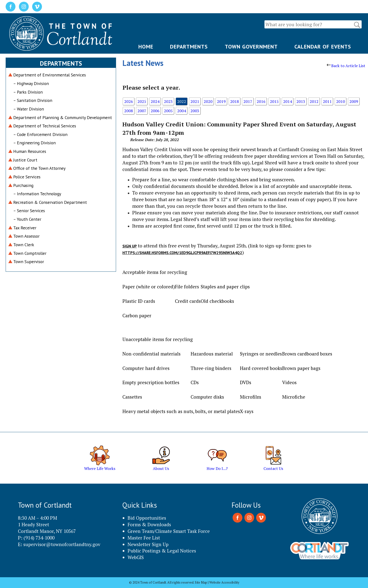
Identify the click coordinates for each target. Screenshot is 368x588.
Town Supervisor (29, 262)
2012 (314, 101)
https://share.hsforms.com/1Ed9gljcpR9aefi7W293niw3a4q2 (182, 253)
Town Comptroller (30, 253)
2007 (142, 111)
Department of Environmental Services (50, 75)
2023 (168, 101)
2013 (301, 101)
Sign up (130, 246)
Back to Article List (346, 66)
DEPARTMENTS (189, 47)
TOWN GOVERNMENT (251, 47)
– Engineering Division (34, 143)
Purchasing (23, 185)
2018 (235, 101)
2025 (142, 101)
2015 (274, 101)
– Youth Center (27, 219)
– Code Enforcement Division (40, 134)
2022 (182, 101)
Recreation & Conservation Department (50, 202)
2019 (221, 101)
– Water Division (29, 109)
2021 (195, 101)
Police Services (27, 177)
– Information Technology (37, 194)
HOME (146, 47)
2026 (129, 101)
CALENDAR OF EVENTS (323, 47)
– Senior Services (29, 211)
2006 (155, 111)
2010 (341, 101)
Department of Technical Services (45, 126)
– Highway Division (31, 83)
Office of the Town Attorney (39, 168)
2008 (129, 111)
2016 (261, 101)
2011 (327, 101)
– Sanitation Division (33, 100)
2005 (168, 111)
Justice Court (25, 160)
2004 (182, 111)
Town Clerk (24, 245)
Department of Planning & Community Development (63, 117)
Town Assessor (26, 236)
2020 (208, 101)
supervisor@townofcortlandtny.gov (62, 544)
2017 (248, 101)
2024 (155, 101)
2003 (195, 111)
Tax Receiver (25, 228)
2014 (288, 101)
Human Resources (30, 151)
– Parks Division (28, 92)
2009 (354, 101)
